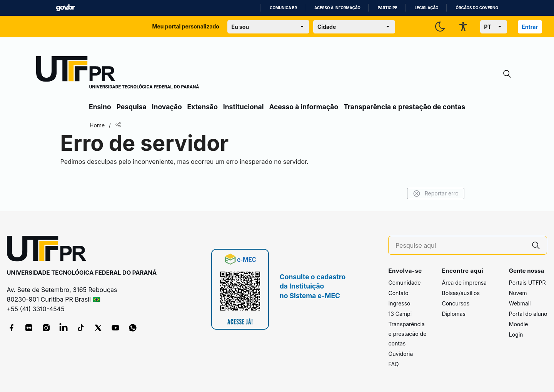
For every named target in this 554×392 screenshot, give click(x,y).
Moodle (519, 324)
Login (516, 334)
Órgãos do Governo (477, 8)
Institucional (244, 107)
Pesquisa (132, 107)
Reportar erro (436, 193)
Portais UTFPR (527, 283)
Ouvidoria (400, 354)
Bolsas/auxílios (461, 293)
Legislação (427, 8)
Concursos (456, 303)
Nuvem (518, 293)
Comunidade (404, 283)
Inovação (167, 107)
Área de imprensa (464, 283)
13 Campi (400, 314)
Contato (398, 293)
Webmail (520, 303)
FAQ (393, 364)
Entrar (530, 27)
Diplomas (453, 314)
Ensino (100, 107)
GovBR (65, 8)
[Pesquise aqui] (461, 246)
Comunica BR (283, 8)
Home (97, 125)
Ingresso (399, 303)
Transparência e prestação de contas (404, 107)
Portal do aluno (528, 314)
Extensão (203, 107)
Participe (388, 8)
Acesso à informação (337, 8)
